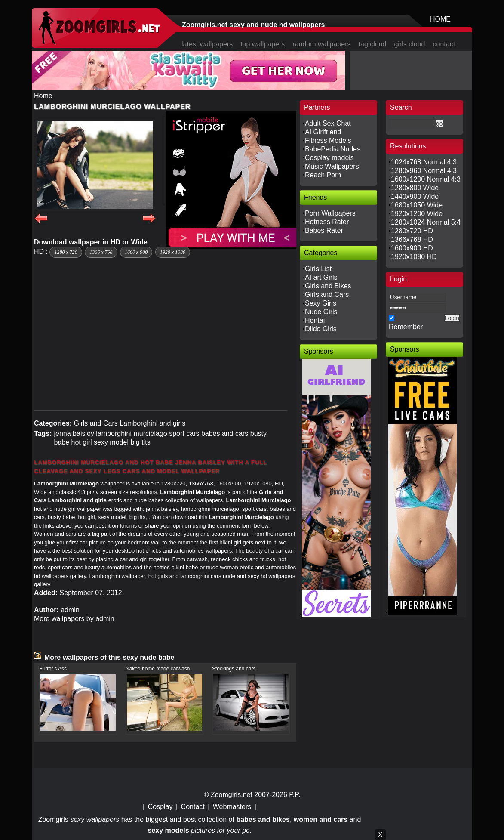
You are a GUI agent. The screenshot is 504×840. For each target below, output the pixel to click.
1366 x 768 (101, 252)
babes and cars (225, 434)
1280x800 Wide (415, 188)
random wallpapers (321, 44)
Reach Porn (323, 175)
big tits (140, 442)
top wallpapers (263, 44)
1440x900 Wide (415, 196)
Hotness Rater (327, 222)
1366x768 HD (412, 239)
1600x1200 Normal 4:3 (426, 179)
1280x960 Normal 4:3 (424, 171)
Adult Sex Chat (328, 123)
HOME (440, 19)
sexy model (111, 442)
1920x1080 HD (414, 257)
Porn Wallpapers (330, 213)
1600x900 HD (412, 248)
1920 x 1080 (173, 252)
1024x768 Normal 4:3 (424, 162)
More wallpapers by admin (74, 619)
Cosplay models (329, 158)
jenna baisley (74, 434)
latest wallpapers (207, 44)
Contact (193, 807)
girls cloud (409, 44)
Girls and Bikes (328, 286)
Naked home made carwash (158, 669)
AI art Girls (321, 277)
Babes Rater (324, 230)
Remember (406, 327)
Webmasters (232, 807)
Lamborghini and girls (152, 423)
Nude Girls (321, 312)
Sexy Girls (321, 303)
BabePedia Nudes (333, 149)
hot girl (82, 442)
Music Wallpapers (332, 166)
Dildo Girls (321, 329)
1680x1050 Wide (417, 205)
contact (444, 44)
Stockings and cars (234, 669)
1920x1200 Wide (417, 214)
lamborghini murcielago (131, 434)
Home (43, 96)
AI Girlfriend (323, 132)
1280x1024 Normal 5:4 (426, 222)
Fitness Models (328, 141)
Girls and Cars (95, 423)
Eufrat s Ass (53, 669)
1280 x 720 (66, 252)
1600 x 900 (136, 252)
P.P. (295, 795)
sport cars (184, 434)
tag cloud (373, 44)
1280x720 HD (412, 231)
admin (70, 610)
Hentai (315, 320)
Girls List (318, 269)
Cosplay (160, 807)
